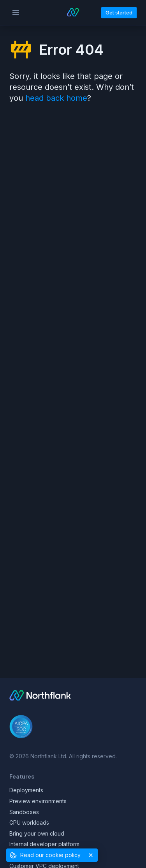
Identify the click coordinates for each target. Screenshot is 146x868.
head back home (56, 98)
